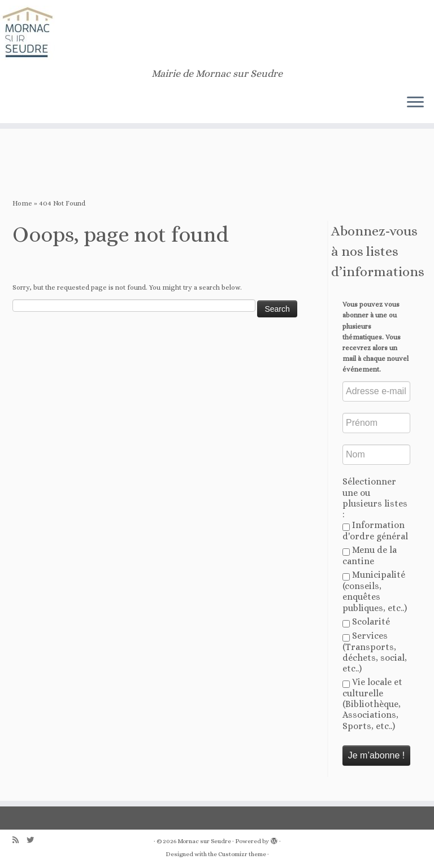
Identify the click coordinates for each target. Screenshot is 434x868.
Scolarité (366, 622)
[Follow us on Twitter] (34, 840)
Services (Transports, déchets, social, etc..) (375, 652)
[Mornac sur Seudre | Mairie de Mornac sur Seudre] (217, 34)
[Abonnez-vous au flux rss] (19, 840)
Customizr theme (242, 854)
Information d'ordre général (375, 531)
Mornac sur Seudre (204, 841)
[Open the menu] (415, 103)
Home (22, 203)
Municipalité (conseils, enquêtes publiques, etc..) (375, 591)
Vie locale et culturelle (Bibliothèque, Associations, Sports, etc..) (372, 704)
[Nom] (376, 455)
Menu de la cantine (370, 555)
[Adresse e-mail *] (376, 391)
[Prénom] (376, 423)
